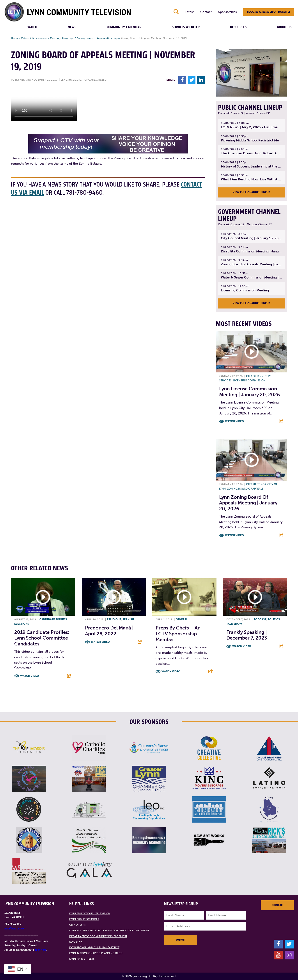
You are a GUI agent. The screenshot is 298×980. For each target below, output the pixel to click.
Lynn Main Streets (82, 959)
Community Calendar (124, 27)
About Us (284, 27)
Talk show (234, 624)
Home (15, 38)
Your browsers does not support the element (44, 105)
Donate (277, 905)
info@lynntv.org (14, 928)
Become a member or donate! (268, 12)
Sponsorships (227, 12)
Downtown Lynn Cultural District (94, 947)
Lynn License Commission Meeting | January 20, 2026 (249, 392)
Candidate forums (53, 619)
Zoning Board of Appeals (245, 489)
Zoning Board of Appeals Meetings (98, 38)
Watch (32, 27)
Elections (22, 624)
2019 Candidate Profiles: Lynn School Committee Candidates (42, 638)
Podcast (260, 619)
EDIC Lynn (76, 942)
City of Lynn (255, 376)
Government (40, 38)
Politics (274, 619)
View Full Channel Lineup (252, 192)
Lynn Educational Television (90, 913)
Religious (114, 619)
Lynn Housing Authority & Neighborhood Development (109, 931)
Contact (206, 12)
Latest (190, 12)
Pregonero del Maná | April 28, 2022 (109, 631)
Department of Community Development (98, 936)
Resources (238, 27)
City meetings (256, 484)
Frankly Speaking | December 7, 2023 (247, 635)
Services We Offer (186, 27)
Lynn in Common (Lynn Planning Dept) (96, 953)
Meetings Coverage (62, 38)
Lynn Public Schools (84, 919)
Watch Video (234, 421)
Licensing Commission (249, 381)
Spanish (128, 619)
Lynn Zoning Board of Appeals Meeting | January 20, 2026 (248, 503)
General (182, 619)
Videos (25, 38)
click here (41, 950)
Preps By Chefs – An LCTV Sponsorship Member (178, 634)
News (72, 27)
